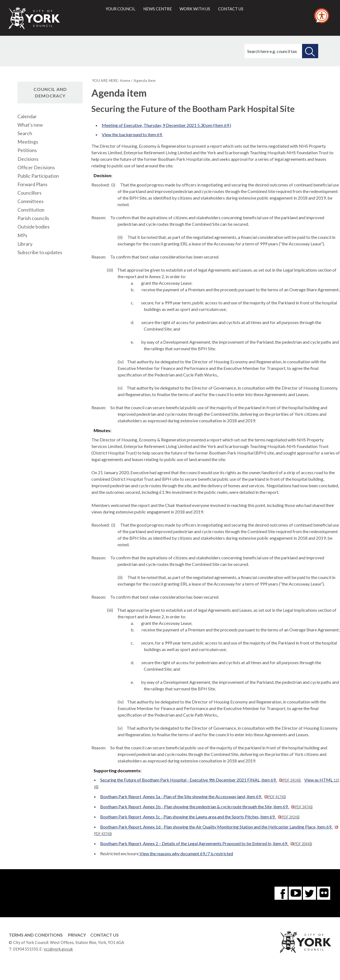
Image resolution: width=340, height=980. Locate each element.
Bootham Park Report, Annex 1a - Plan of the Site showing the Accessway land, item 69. (193, 796)
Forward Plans (32, 184)
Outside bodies (34, 227)
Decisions (28, 159)
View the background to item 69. (132, 134)
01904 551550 (26, 949)
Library (25, 244)
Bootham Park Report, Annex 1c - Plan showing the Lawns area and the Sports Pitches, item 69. (200, 817)
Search (25, 133)
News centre (158, 9)
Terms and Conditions (36, 935)
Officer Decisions (36, 167)
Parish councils (33, 218)
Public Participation (38, 176)
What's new (30, 125)
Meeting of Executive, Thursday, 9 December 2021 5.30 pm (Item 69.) (166, 125)
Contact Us (105, 935)
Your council (120, 9)
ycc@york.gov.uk (58, 949)
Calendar (27, 116)
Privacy (77, 935)
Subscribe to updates (40, 252)
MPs (22, 235)
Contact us (231, 9)
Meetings (28, 142)
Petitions (27, 150)
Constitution (31, 210)
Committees (31, 201)
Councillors (29, 193)
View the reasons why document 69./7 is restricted (186, 853)
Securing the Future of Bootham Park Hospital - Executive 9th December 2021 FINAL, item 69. (201, 780)
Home (125, 81)
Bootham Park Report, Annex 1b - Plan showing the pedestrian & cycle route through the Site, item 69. (206, 807)
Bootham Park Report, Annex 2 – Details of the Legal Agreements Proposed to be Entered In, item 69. (206, 843)
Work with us (195, 9)
